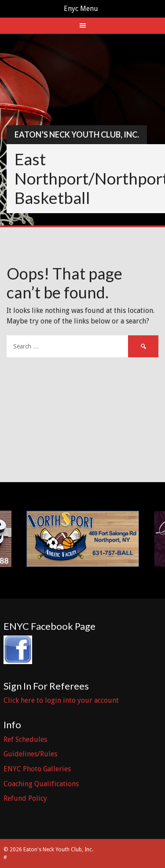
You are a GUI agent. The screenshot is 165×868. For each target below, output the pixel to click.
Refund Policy (25, 798)
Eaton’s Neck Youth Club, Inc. (77, 134)
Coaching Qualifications (41, 784)
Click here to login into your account (61, 700)
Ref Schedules (25, 739)
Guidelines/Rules (30, 754)
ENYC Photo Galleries (37, 769)
